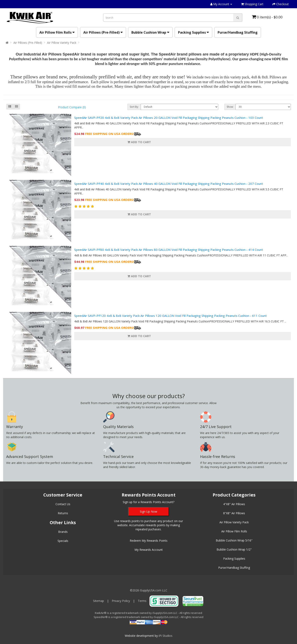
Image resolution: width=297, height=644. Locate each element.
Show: (230, 107)
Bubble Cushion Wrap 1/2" (234, 549)
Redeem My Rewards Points (149, 541)
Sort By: (134, 107)
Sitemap (98, 601)
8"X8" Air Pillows (234, 513)
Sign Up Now (148, 511)
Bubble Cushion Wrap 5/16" (234, 540)
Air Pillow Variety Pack (62, 43)
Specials (63, 541)
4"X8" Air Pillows (234, 504)
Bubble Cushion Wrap (150, 32)
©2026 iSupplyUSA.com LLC (149, 590)
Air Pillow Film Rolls (57, 32)
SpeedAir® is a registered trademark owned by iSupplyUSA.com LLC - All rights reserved (148, 617)
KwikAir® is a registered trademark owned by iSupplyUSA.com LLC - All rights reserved (148, 613)
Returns (63, 513)
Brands (63, 532)
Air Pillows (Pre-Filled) (103, 32)
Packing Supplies (193, 32)
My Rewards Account (149, 550)
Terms (142, 601)
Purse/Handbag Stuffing (238, 32)
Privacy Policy (121, 601)
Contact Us (63, 504)
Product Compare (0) (72, 107)
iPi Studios (166, 636)
